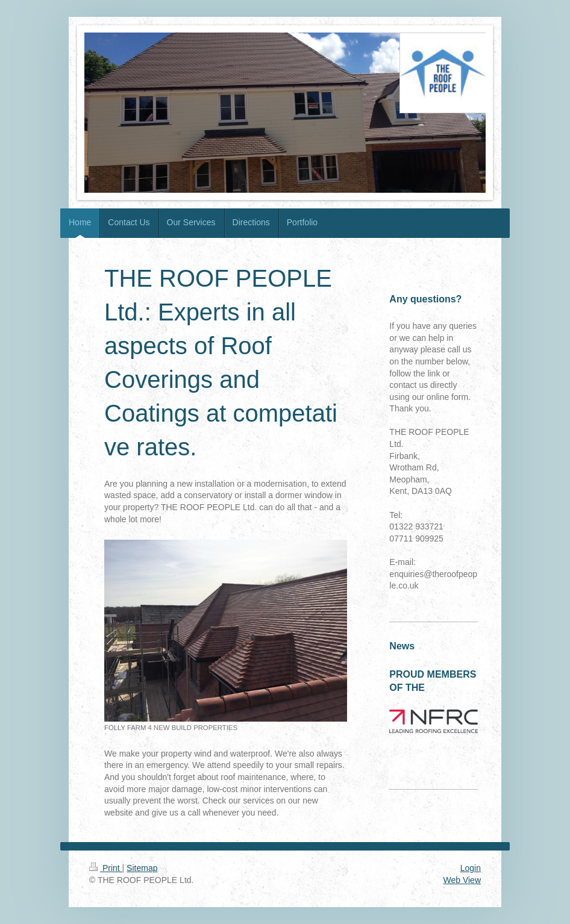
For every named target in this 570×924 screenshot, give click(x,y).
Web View (462, 880)
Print (106, 868)
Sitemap (142, 868)
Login (471, 868)
